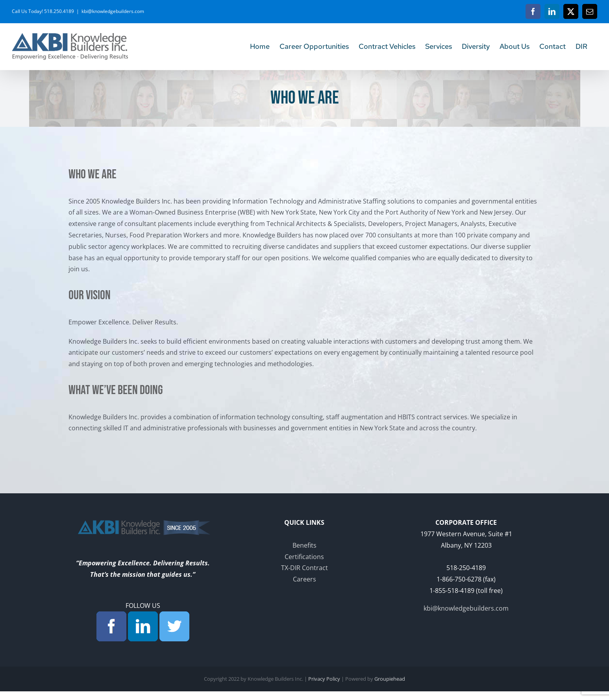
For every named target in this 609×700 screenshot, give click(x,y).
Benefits (304, 545)
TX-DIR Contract (304, 568)
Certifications (304, 557)
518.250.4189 (59, 11)
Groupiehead (390, 679)
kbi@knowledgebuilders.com (113, 11)
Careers (304, 579)
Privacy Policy (324, 679)
